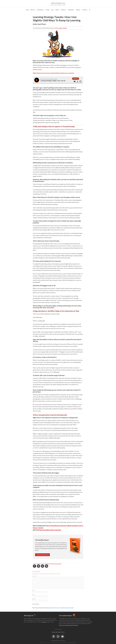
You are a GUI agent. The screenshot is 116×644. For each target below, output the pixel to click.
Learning (39, 564)
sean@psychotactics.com (56, 641)
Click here (44, 622)
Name (34, 590)
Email (34, 595)
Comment (34, 576)
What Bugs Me (29, 615)
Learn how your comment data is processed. (63, 608)
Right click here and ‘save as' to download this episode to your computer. (54, 73)
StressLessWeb (73, 642)
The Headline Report (66, 615)
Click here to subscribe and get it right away (68, 625)
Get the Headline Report (42, 555)
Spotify (65, 28)
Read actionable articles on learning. (50, 530)
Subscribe (76, 79)
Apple (60, 28)
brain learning (47, 564)
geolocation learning (58, 564)
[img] (80, 81)
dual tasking (52, 564)
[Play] (37, 80)
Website (34, 599)
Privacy (64, 641)
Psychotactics (58, 3)
